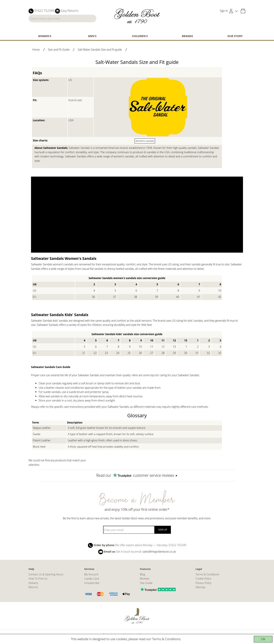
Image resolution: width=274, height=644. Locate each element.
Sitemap (201, 587)
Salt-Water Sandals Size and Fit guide (100, 50)
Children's (140, 36)
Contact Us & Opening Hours (46, 574)
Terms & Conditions (166, 639)
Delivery (33, 583)
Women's (45, 36)
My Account (91, 574)
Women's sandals (145, 141)
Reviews (145, 579)
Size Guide (146, 583)
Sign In (224, 11)
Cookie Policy (204, 579)
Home (36, 50)
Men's (92, 36)
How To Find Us (38, 579)
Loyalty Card (92, 579)
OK (263, 639)
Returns (33, 587)
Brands (187, 36)
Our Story (235, 36)
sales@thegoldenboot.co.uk (159, 551)
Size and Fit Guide (59, 50)
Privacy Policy (204, 583)
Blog (143, 574)
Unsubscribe (92, 583)
